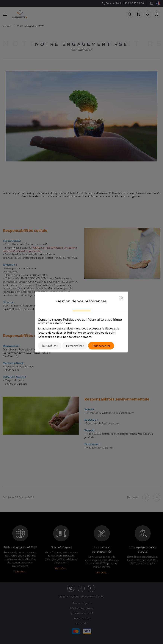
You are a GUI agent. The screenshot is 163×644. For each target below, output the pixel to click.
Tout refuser (50, 346)
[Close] (122, 298)
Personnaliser (75, 346)
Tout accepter (101, 346)
